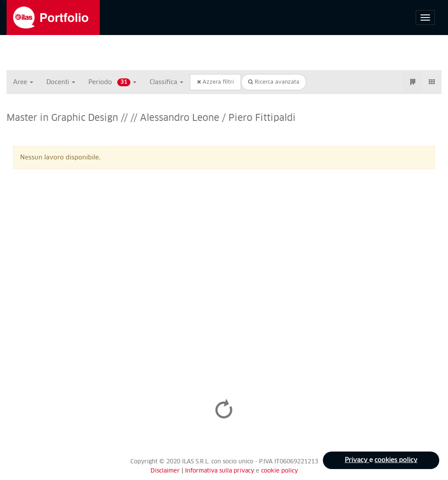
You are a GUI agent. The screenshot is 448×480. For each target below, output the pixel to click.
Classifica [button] (166, 82)
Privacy (357, 460)
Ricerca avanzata (274, 82)
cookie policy (280, 471)
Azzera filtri (215, 82)
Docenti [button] (61, 82)
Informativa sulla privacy (220, 471)
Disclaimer (165, 471)
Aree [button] (23, 82)
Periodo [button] (112, 82)
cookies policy (396, 460)
